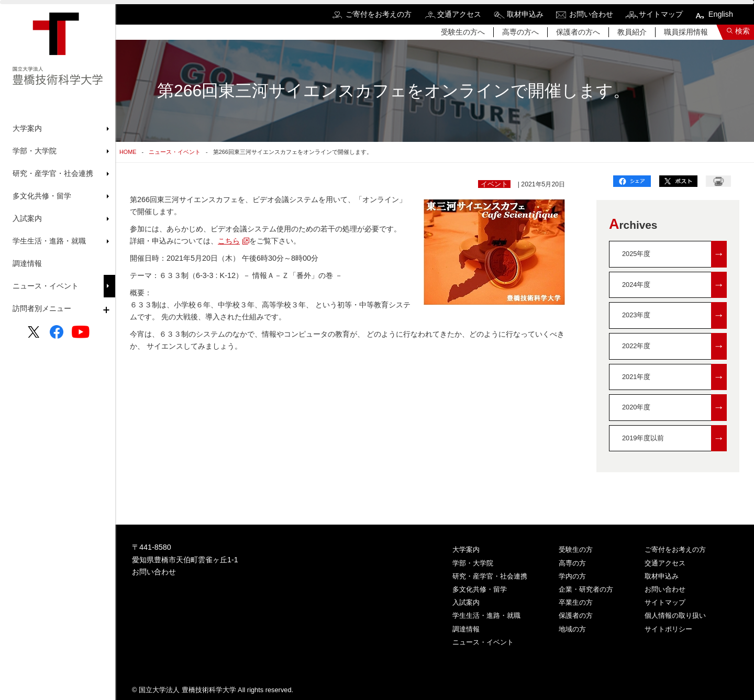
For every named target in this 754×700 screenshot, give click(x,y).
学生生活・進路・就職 (486, 615)
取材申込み (525, 14)
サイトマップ (661, 14)
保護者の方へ (578, 32)
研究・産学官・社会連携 (490, 576)
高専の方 (572, 563)
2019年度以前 (674, 438)
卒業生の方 (576, 602)
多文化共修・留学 (480, 589)
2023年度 (674, 315)
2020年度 (674, 408)
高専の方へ (520, 32)
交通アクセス (459, 14)
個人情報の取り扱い (675, 615)
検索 (742, 31)
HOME (128, 152)
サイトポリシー (668, 629)
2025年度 (674, 254)
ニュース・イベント (46, 286)
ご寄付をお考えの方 (379, 14)
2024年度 (674, 285)
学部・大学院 (473, 563)
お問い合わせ (591, 14)
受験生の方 (576, 549)
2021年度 (674, 377)
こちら (229, 241)
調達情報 (27, 263)
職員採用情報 (686, 32)
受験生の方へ (463, 32)
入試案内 (466, 602)
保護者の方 (576, 615)
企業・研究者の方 (586, 589)
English (721, 14)
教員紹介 (632, 32)
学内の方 (572, 576)
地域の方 (572, 629)
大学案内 (466, 549)
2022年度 (674, 346)
